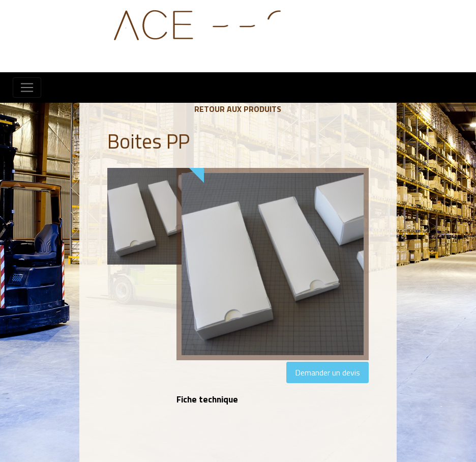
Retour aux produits (238, 109)
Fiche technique (207, 399)
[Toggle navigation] (27, 88)
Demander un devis (328, 372)
